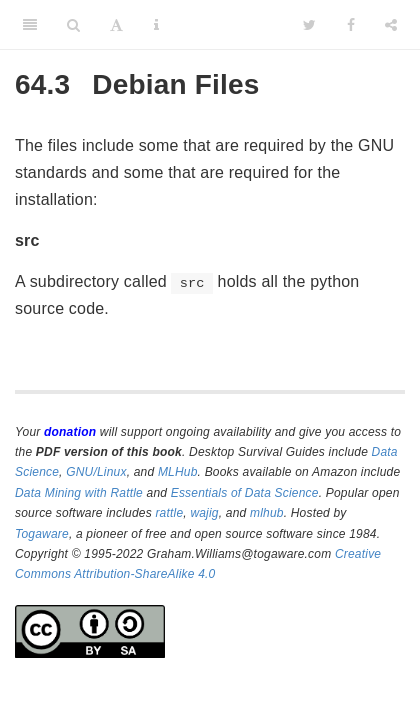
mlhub (267, 513)
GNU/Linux (96, 472)
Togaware (42, 534)
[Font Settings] (116, 25)
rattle (169, 513)
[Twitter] (309, 25)
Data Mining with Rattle (79, 493)
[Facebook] (351, 25)
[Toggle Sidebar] (30, 25)
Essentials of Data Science (245, 493)
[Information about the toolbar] (156, 25)
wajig (204, 513)
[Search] (73, 25)
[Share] (391, 25)
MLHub (178, 472)
